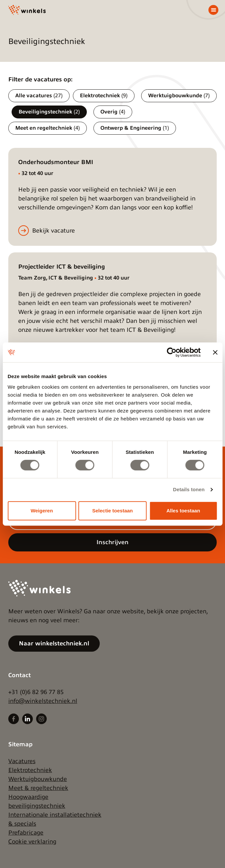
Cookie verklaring (32, 842)
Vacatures (22, 761)
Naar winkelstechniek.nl (54, 643)
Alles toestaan (183, 511)
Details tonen (189, 489)
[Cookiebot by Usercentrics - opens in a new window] (171, 352)
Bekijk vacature (54, 231)
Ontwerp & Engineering (135, 128)
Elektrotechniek (104, 96)
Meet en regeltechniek (48, 128)
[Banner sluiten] (215, 352)
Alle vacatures (39, 96)
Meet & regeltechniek (38, 788)
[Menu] (213, 10)
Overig (113, 112)
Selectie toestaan (112, 511)
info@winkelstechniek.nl (43, 701)
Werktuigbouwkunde (179, 96)
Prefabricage (26, 833)
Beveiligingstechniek (49, 112)
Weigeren (42, 511)
